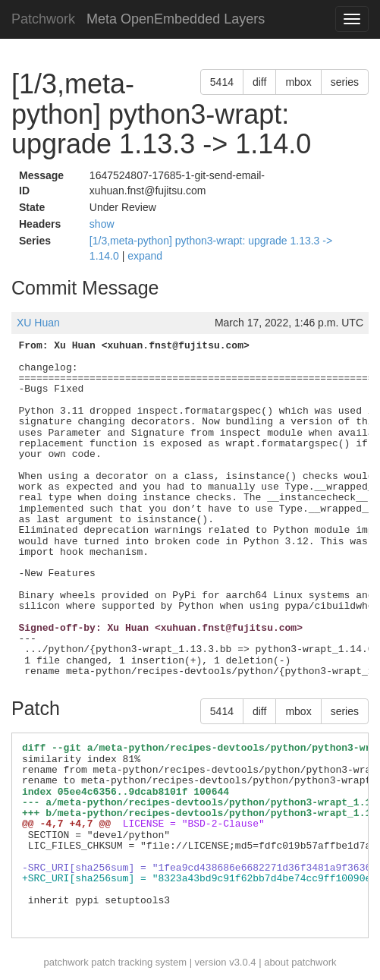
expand (145, 256)
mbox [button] (298, 82)
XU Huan (38, 323)
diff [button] (259, 82)
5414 (222, 82)
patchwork (66, 962)
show (102, 224)
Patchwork (43, 19)
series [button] (345, 82)
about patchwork (300, 962)
